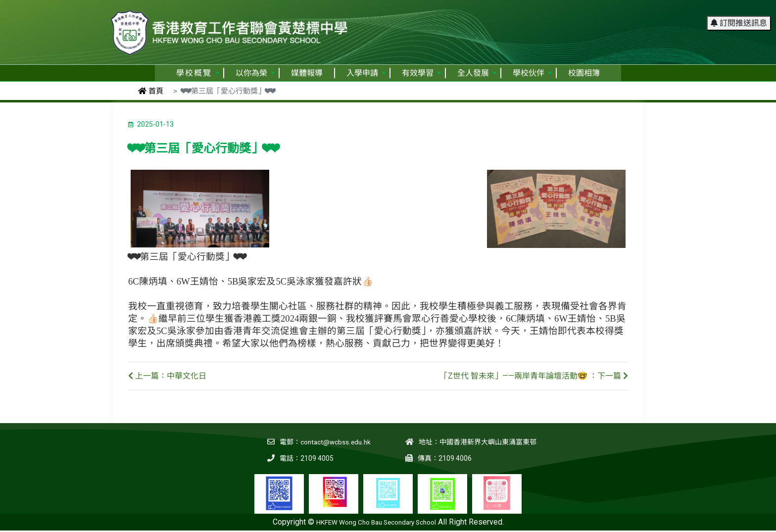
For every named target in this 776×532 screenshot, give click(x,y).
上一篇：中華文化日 (167, 376)
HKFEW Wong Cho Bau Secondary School (376, 522)
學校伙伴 (532, 73)
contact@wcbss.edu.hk (335, 442)
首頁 (151, 91)
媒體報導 (307, 73)
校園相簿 (584, 73)
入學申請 (366, 73)
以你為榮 (255, 73)
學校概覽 (198, 73)
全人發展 (477, 73)
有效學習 (421, 73)
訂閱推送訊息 (739, 12)
